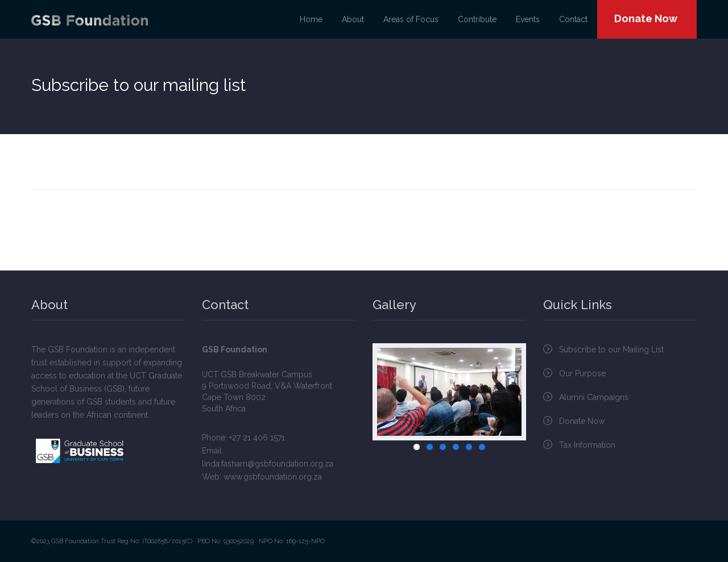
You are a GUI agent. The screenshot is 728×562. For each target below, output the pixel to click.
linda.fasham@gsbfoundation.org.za (268, 464)
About (353, 19)
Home (311, 19)
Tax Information (587, 445)
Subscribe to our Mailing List (611, 349)
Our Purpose (582, 373)
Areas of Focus (411, 19)
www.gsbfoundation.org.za (273, 477)
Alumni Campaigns (594, 397)
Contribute (477, 19)
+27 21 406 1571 (257, 438)
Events (528, 19)
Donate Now (646, 18)
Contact (573, 19)
